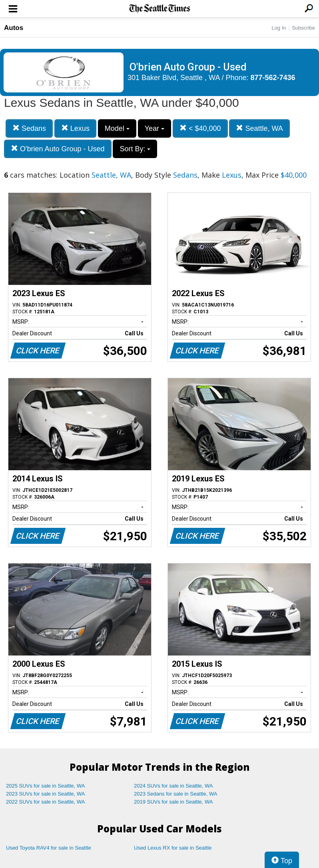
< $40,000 (200, 128)
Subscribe (303, 28)
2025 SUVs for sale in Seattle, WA (46, 786)
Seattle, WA (259, 128)
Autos (14, 28)
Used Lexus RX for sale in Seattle (173, 848)
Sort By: (135, 149)
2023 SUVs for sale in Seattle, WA (46, 794)
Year (155, 128)
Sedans (29, 128)
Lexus (75, 128)
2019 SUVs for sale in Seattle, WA (173, 802)
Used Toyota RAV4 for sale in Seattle (49, 848)
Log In (279, 28)
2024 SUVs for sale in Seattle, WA (173, 786)
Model (117, 128)
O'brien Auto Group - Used (58, 149)
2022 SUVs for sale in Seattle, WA (46, 802)
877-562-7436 (273, 78)
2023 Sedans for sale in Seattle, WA (175, 794)
